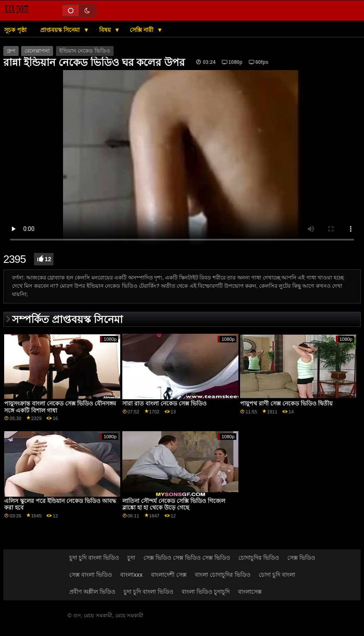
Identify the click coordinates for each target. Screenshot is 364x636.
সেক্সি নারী (142, 30)
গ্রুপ (11, 51)
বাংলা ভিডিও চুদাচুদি (206, 592)
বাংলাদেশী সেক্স (169, 575)
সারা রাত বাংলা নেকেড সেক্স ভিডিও (164, 403)
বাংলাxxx (131, 575)
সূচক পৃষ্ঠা (15, 30)
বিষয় (106, 30)
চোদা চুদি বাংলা (277, 575)
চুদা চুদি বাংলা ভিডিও (94, 558)
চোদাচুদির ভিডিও (259, 558)
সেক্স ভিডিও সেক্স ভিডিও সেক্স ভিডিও (187, 558)
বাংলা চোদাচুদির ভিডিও (223, 575)
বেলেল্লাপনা (37, 51)
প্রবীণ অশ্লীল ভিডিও (92, 592)
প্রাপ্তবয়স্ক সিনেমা (61, 30)
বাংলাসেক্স (250, 592)
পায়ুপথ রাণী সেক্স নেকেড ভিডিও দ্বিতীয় (286, 403)
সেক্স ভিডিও (301, 558)
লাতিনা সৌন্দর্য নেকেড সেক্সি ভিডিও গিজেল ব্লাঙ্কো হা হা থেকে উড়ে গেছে (174, 504)
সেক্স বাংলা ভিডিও (91, 575)
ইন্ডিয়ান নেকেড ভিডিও (85, 51)
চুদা (131, 558)
